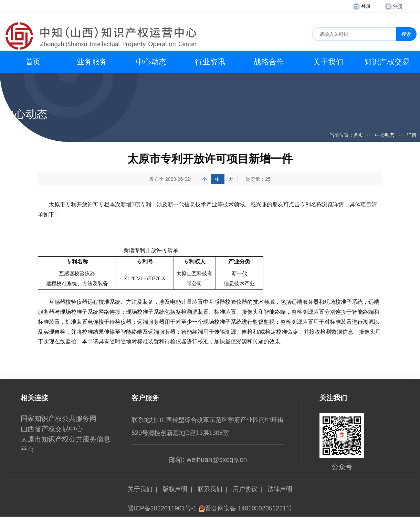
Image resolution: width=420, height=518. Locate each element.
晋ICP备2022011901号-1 (162, 508)
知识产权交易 (387, 62)
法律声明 (280, 489)
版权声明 (175, 489)
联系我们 (210, 489)
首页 (33, 62)
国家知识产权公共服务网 (59, 418)
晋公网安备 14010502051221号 (245, 508)
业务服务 (92, 62)
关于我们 (328, 62)
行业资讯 (210, 62)
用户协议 (245, 489)
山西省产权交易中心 (52, 429)
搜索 (406, 34)
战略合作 (269, 62)
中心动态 (151, 62)
